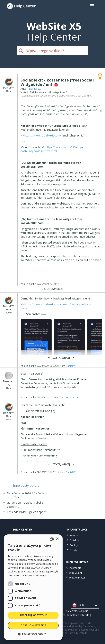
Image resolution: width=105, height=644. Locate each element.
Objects (85, 615)
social (55, 96)
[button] (33, 634)
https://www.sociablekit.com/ (43, 135)
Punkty (74, 545)
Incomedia (75, 568)
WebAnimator (77, 578)
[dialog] (33, 587)
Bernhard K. (72, 397)
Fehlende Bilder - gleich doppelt (27, 512)
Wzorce (74, 535)
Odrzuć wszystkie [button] (33, 625)
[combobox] (52, 539)
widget (88, 96)
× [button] (57, 539)
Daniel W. (35, 89)
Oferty (73, 550)
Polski (85, 605)
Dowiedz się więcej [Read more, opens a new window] (36, 575)
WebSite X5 (76, 573)
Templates (73, 615)
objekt (35, 96)
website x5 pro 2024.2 (71, 96)
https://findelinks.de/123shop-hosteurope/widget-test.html (52, 149)
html (29, 96)
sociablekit (45, 96)
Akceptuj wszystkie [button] (33, 615)
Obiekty (74, 540)
